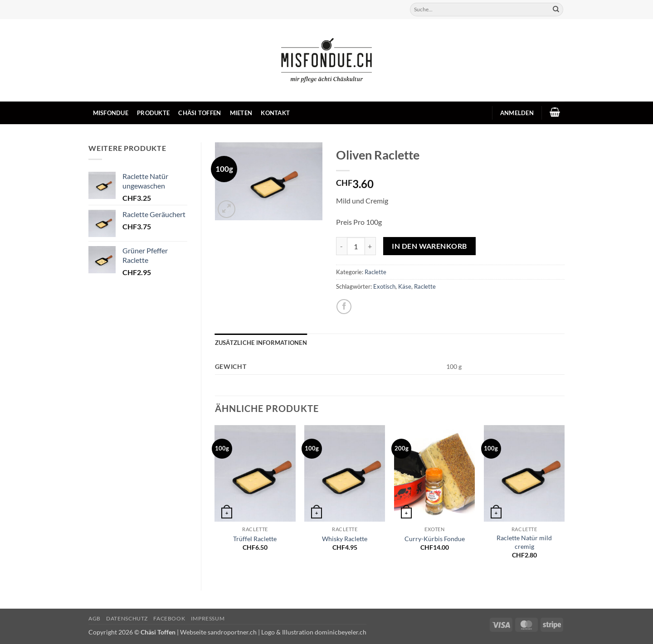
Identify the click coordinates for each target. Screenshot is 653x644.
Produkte (153, 113)
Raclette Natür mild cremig (524, 542)
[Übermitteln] (556, 10)
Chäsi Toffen (200, 113)
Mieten (241, 113)
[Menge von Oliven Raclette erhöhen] (370, 246)
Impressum (208, 618)
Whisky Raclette (345, 539)
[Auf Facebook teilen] (344, 307)
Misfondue (111, 113)
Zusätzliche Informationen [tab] (261, 343)
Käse (405, 286)
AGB (95, 618)
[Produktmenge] (356, 246)
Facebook (169, 618)
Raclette (375, 272)
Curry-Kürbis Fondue (435, 539)
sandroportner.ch (232, 632)
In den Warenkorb (429, 246)
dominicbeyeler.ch (341, 632)
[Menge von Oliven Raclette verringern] (341, 246)
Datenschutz (127, 618)
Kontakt (275, 113)
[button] (517, 113)
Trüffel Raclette (255, 539)
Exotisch (384, 286)
